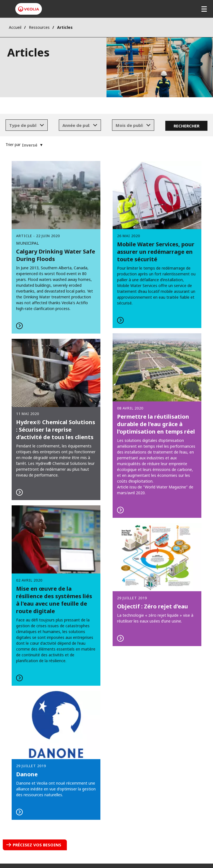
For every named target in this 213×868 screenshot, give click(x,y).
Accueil (15, 27)
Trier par (13, 144)
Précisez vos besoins (37, 845)
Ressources (39, 27)
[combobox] (27, 125)
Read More (56, 247)
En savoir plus (157, 244)
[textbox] (23, 125)
